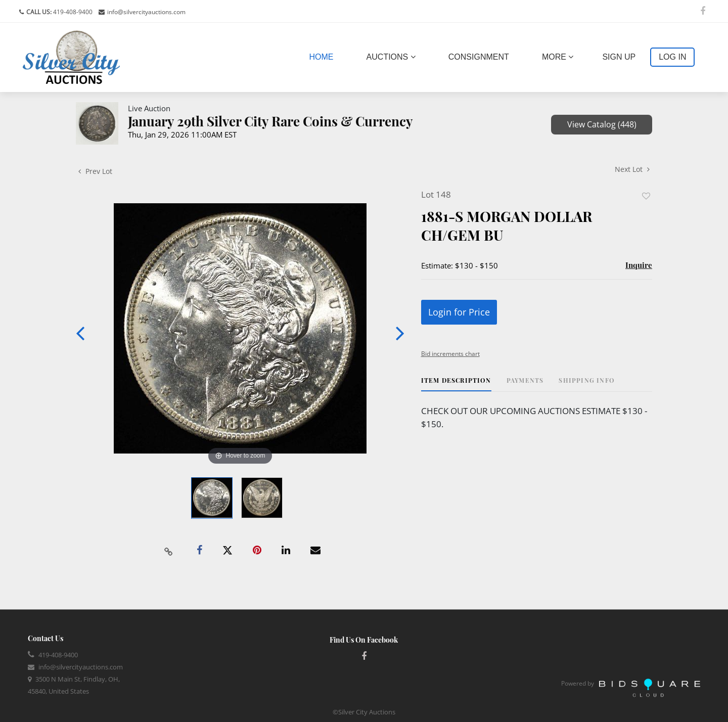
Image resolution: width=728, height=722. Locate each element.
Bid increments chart (450, 354)
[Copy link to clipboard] (169, 551)
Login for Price (459, 312)
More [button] (558, 57)
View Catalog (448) (602, 124)
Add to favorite (646, 196)
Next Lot (632, 169)
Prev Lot (95, 171)
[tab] (456, 384)
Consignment (479, 57)
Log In (672, 57)
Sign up (619, 57)
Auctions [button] (391, 57)
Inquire (639, 265)
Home (324, 56)
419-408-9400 (72, 12)
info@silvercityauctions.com (146, 12)
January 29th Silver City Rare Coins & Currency (270, 121)
